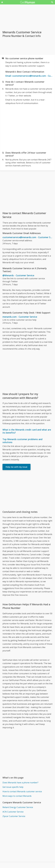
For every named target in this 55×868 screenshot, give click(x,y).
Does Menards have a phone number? (20, 783)
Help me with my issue (16, 467)
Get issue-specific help (13, 787)
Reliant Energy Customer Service (18, 807)
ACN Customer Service (13, 812)
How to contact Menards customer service (22, 791)
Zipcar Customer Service (14, 816)
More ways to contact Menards (17, 796)
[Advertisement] (27, 127)
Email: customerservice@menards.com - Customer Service (29, 76)
